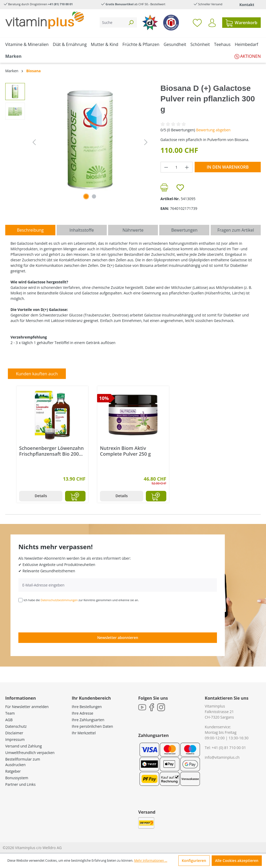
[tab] (30, 230)
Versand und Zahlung (23, 746)
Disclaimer (14, 733)
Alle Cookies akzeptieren (237, 861)
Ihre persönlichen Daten (92, 726)
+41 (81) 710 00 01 (60, 4)
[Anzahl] (176, 167)
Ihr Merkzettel (84, 733)
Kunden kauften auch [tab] (37, 374)
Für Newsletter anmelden (27, 707)
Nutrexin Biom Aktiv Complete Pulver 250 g (125, 451)
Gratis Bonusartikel (119, 4)
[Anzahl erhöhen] (187, 167)
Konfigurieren (194, 861)
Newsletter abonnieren (118, 638)
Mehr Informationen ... (151, 861)
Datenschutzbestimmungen (59, 600)
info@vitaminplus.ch (222, 757)
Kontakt (247, 5)
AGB (9, 720)
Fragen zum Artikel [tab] (236, 230)
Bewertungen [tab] (184, 230)
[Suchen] (131, 22)
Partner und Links (20, 784)
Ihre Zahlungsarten (88, 720)
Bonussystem (17, 778)
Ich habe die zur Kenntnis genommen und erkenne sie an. (81, 600)
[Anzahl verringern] (166, 167)
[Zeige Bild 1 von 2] (86, 196)
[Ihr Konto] (212, 23)
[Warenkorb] (241, 23)
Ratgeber (13, 771)
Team (10, 713)
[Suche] (112, 22)
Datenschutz (16, 726)
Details (41, 496)
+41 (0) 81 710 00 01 (229, 748)
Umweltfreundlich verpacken (30, 753)
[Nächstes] (146, 142)
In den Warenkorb (228, 167)
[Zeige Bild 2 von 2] (94, 196)
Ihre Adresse (83, 713)
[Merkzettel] (197, 23)
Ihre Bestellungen (87, 707)
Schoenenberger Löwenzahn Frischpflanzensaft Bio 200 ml (51, 451)
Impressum (15, 739)
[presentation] (58, 617)
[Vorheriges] (34, 142)
